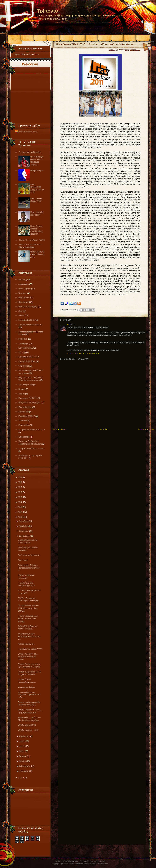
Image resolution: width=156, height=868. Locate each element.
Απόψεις (22, 280)
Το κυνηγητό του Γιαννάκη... (31, 152)
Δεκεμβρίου (24, 521)
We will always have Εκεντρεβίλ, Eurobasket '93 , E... (30, 637)
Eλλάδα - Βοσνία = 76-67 (28, 730)
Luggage (55, 864)
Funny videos (24, 425)
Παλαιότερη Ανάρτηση (146, 429)
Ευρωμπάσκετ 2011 (27, 361)
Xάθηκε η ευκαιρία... (26, 644)
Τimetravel (23, 421)
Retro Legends (25, 289)
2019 (20, 482)
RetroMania (24, 302)
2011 (20, 517)
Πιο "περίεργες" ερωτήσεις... (30, 555)
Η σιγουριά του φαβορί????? (30, 649)
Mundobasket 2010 (27, 320)
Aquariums (64, 864)
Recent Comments (21, 131)
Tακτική (22, 352)
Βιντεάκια (23, 293)
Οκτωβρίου (24, 531)
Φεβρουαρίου (25, 766)
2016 (20, 492)
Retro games (24, 298)
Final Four (23, 339)
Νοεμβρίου (23, 526)
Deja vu (22, 394)
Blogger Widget (32, 131)
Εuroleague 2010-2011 (28, 398)
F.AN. (69, 324)
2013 (20, 507)
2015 (20, 497)
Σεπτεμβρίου (24, 536)
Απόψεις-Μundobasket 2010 (30, 325)
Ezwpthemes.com (101, 864)
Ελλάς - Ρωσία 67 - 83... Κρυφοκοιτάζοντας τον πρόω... (28, 657)
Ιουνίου (22, 746)
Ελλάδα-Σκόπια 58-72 (27, 725)
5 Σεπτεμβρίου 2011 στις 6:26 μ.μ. (84, 353)
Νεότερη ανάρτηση (60, 429)
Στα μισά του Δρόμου (26, 687)
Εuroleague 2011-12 (27, 357)
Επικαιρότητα (24, 437)
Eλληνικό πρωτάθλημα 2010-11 (31, 448)
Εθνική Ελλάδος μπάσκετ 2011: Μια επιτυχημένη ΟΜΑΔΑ (28, 608)
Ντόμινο (22, 389)
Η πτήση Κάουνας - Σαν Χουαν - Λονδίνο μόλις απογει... (28, 619)
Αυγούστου (24, 736)
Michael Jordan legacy (28, 307)
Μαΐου (21, 751)
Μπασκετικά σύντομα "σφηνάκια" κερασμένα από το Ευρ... (29, 695)
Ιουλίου (22, 741)
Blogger (102, 861)
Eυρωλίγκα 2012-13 (27, 416)
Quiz (21, 311)
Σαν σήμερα (24, 343)
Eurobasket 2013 (26, 407)
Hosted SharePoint (76, 864)
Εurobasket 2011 (26, 348)
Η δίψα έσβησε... (37, 171)
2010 (20, 777)
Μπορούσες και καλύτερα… (30, 403)
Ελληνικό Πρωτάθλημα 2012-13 (32, 430)
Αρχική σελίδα (102, 429)
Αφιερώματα (24, 284)
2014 (20, 502)
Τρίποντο (47, 11)
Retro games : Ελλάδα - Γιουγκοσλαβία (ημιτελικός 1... (29, 568)
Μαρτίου (22, 761)
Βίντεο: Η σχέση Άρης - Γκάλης (32, 240)
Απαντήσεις (23, 560)
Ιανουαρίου (24, 771)
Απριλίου (23, 756)
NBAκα (22, 316)
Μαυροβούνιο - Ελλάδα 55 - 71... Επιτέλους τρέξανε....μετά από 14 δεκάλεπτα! (95, 44)
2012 (20, 512)
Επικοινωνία (24, 412)
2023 (20, 477)
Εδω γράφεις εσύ (26, 385)
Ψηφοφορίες (24, 366)
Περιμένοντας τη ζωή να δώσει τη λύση (37, 254)
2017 (20, 487)
